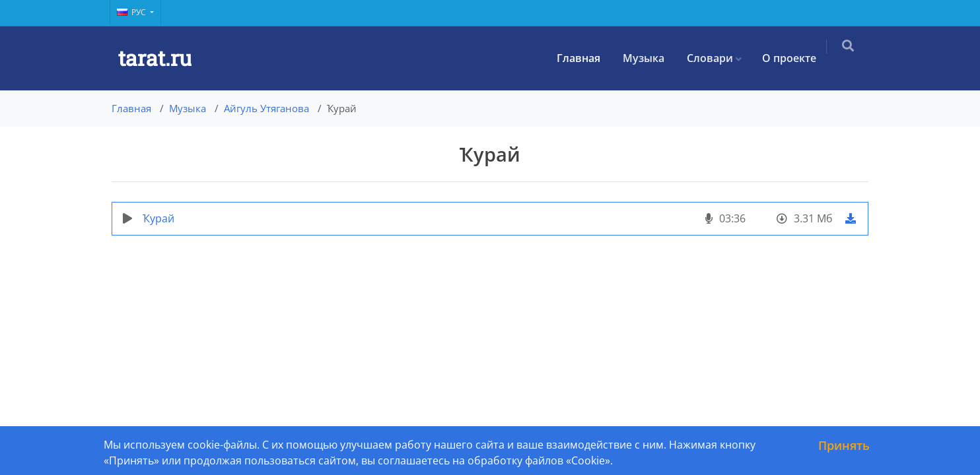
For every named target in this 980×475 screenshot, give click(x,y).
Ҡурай (158, 218)
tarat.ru (155, 58)
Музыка (651, 58)
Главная (586, 58)
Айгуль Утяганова (266, 108)
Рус (132, 12)
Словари (718, 58)
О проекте (797, 58)
